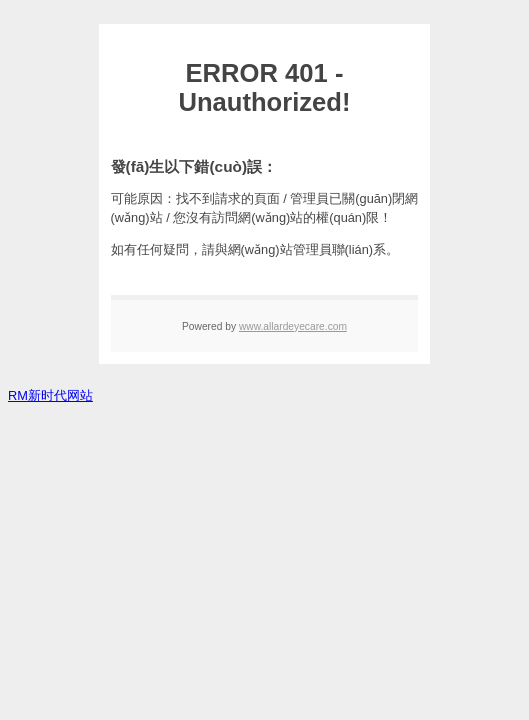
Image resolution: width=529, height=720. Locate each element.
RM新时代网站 (50, 395)
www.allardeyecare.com (293, 326)
